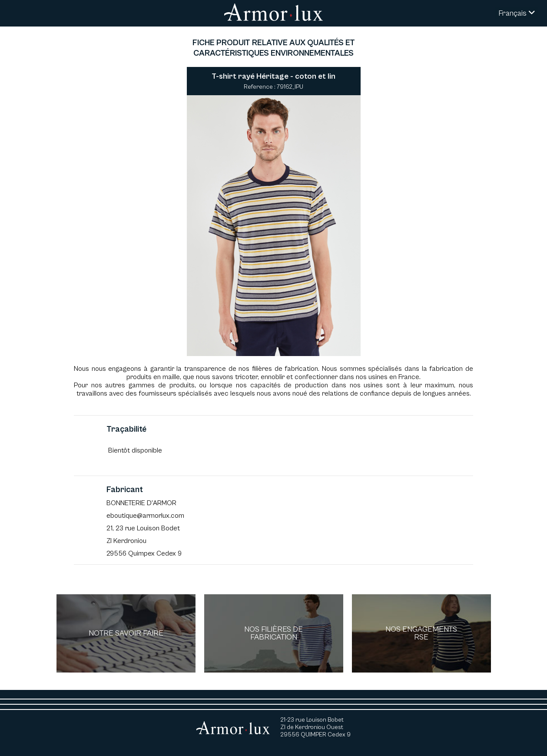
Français (517, 13)
